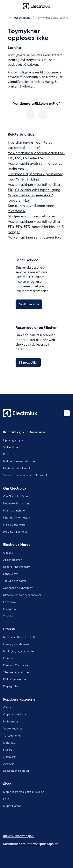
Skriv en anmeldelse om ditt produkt (26, 475)
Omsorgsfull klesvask (16, 644)
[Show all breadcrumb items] (6, 17)
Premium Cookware (16, 665)
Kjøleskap (9, 742)
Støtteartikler (11, 447)
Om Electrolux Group (16, 496)
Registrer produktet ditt (17, 468)
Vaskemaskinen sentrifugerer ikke (35, 237)
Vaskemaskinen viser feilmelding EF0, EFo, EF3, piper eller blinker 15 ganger (36, 227)
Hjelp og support (14, 440)
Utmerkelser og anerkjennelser (22, 595)
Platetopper (11, 721)
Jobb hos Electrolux (15, 531)
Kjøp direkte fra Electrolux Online (24, 792)
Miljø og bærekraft (15, 524)
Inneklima (9, 658)
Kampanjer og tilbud (16, 771)
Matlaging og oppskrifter (19, 651)
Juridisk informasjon (18, 836)
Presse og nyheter (14, 510)
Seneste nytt (11, 574)
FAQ (6, 799)
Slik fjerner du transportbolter (31, 216)
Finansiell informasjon (17, 517)
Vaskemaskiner (13, 728)
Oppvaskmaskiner (15, 714)
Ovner (7, 707)
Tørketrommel (12, 735)
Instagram (9, 609)
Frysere (8, 749)
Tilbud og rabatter (15, 581)
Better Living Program (17, 567)
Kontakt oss (10, 454)
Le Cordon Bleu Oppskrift (19, 637)
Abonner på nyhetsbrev (18, 588)
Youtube (8, 616)
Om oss (8, 552)
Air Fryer (8, 763)
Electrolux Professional (17, 503)
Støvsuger (9, 756)
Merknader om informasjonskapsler (30, 844)
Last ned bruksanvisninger (19, 461)
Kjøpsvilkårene (12, 806)
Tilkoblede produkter (16, 672)
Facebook (10, 602)
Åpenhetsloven (13, 560)
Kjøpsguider (11, 686)
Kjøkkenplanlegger (15, 679)
